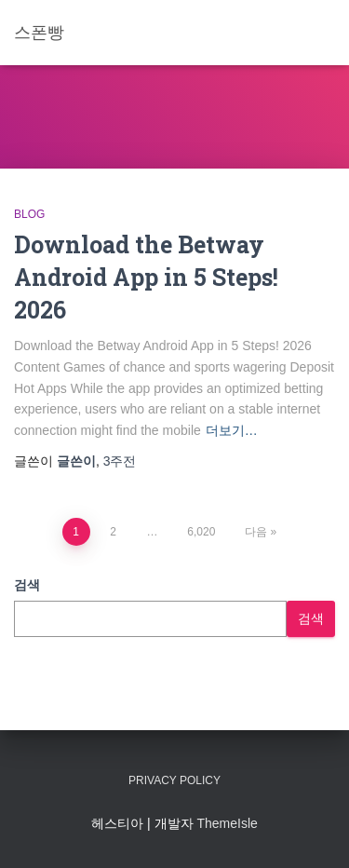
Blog (29, 214)
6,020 (201, 532)
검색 (27, 585)
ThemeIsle (227, 823)
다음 (256, 532)
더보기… (232, 430)
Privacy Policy (174, 780)
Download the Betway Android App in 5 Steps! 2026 (146, 277)
